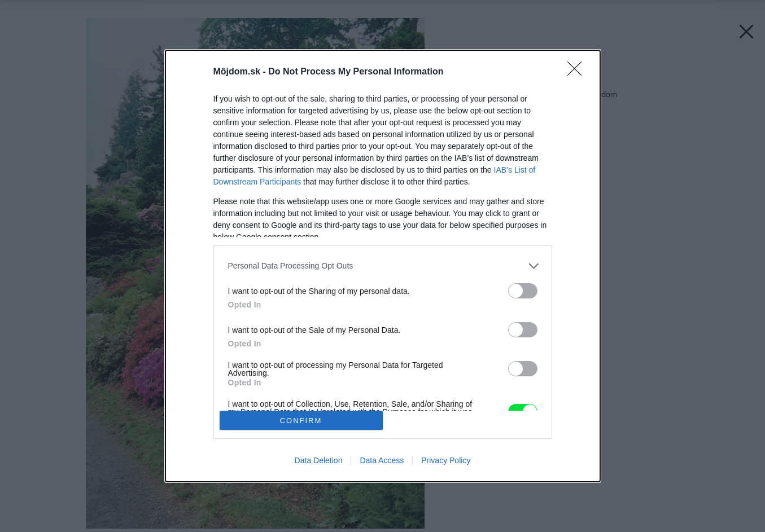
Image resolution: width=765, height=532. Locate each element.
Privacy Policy (446, 460)
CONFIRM (301, 421)
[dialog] (383, 266)
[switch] (523, 291)
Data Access (382, 460)
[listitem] (383, 266)
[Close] (578, 72)
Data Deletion (319, 460)
